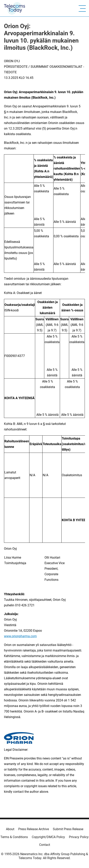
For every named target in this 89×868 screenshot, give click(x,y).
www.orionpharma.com (20, 636)
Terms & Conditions (14, 837)
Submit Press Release (68, 829)
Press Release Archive (34, 829)
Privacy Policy (79, 837)
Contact (45, 845)
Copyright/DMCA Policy (48, 837)
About (10, 829)
